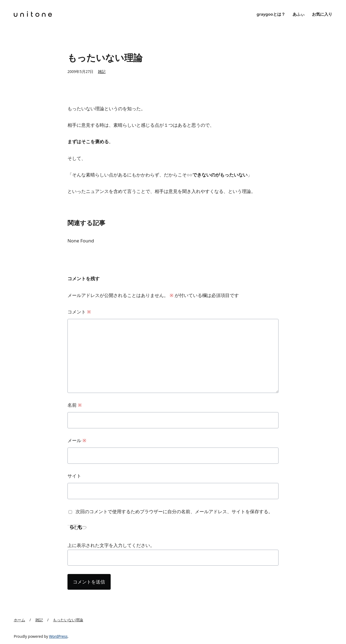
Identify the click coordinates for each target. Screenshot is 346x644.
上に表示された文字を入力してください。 (111, 545)
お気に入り (322, 14)
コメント (79, 312)
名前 (75, 405)
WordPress (58, 636)
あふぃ (299, 14)
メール (77, 440)
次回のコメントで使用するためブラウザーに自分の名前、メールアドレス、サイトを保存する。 (174, 511)
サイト (74, 476)
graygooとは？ (271, 14)
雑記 (102, 71)
